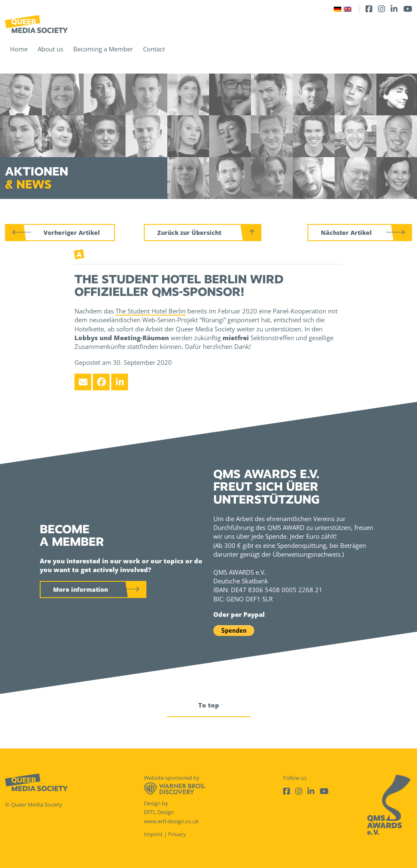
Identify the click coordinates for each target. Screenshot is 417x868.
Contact (154, 49)
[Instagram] (381, 9)
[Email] (83, 382)
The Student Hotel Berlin (151, 311)
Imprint (153, 834)
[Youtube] (408, 9)
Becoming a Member (103, 49)
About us (50, 49)
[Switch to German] (338, 9)
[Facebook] (369, 9)
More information (81, 589)
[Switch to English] (348, 9)
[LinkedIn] (394, 9)
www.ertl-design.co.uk (171, 821)
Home (19, 49)
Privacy (177, 834)
